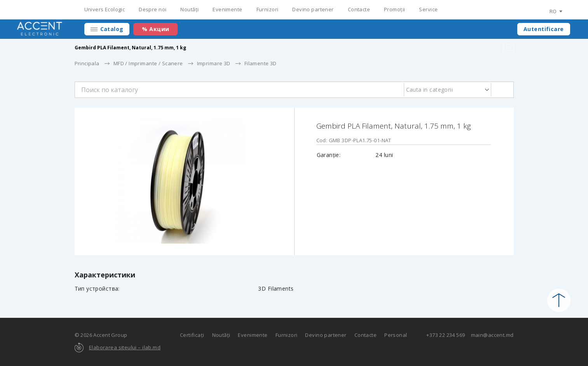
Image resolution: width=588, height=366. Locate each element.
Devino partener (313, 9)
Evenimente (227, 9)
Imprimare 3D (214, 63)
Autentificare (544, 29)
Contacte (359, 9)
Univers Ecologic (105, 9)
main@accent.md (492, 335)
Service (428, 9)
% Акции (155, 29)
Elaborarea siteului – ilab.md (125, 347)
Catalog (112, 29)
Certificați (192, 335)
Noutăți (189, 9)
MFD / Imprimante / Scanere (148, 63)
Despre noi (153, 9)
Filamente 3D (261, 63)
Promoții (394, 9)
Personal (396, 335)
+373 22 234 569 (446, 335)
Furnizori (268, 9)
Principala (87, 63)
